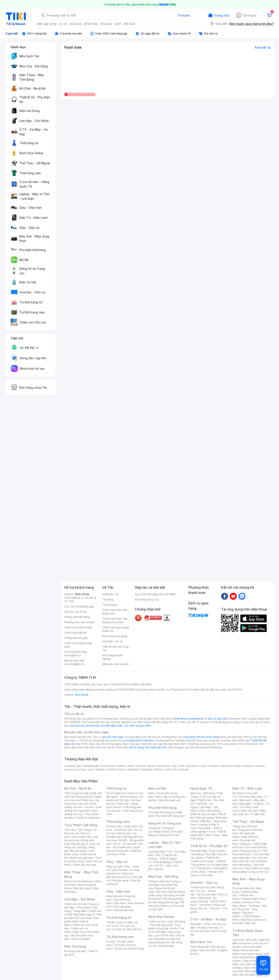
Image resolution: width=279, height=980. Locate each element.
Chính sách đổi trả (75, 633)
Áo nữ (110, 793)
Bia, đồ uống (78, 851)
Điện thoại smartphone (189, 719)
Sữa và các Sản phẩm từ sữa (166, 937)
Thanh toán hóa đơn (203, 887)
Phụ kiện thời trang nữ (162, 812)
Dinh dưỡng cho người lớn (83, 809)
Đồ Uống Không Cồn (164, 941)
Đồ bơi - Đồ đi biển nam (124, 846)
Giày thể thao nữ (122, 870)
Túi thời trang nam (120, 937)
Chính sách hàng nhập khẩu (78, 645)
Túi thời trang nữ (119, 918)
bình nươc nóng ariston (251, 955)
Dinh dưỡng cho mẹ (81, 812)
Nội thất (161, 892)
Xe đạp (202, 928)
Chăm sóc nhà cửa (84, 865)
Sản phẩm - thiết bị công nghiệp (206, 830)
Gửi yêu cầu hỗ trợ (75, 612)
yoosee (81, 769)
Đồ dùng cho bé (82, 797)
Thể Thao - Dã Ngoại (248, 822)
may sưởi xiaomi (252, 954)
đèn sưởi (251, 940)
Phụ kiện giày (120, 880)
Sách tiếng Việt (200, 947)
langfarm (147, 769)
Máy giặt (245, 804)
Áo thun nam (114, 826)
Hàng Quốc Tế (201, 788)
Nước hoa (79, 932)
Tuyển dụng (110, 605)
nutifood (226, 766)
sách (118, 24)
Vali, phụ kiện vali (169, 800)
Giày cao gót (114, 866)
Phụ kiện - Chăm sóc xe (205, 924)
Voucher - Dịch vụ (204, 883)
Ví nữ (115, 926)
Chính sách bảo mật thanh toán (115, 612)
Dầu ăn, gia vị (80, 844)
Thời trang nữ (117, 788)
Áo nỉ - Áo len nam (125, 844)
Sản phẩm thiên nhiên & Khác (82, 921)
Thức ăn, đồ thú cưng (83, 859)
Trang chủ (222, 15)
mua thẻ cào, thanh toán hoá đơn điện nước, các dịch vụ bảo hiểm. (111, 726)
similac (100, 769)
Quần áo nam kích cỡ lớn (124, 853)
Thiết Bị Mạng (162, 862)
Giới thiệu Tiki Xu (113, 641)
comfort (112, 769)
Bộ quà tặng (167, 946)
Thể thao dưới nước (250, 853)
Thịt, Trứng (84, 830)
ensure (141, 766)
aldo (203, 766)
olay (91, 769)
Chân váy (123, 804)
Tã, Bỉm (89, 807)
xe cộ (63, 24)
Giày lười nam (115, 896)
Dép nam (120, 903)
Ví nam (111, 942)
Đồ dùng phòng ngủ (166, 902)
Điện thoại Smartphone (79, 881)
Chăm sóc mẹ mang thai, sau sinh (82, 802)
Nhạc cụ (167, 906)
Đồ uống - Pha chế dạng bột (167, 923)
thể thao (130, 24)
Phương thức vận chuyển (80, 622)
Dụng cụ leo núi (258, 872)
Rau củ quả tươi (217, 719)
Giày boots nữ (121, 877)
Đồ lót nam (124, 833)
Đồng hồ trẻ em (170, 835)
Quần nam (131, 826)
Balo (151, 793)
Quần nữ (133, 793)
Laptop (158, 869)
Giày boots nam (124, 910)
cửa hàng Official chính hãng (201, 737)
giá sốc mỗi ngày (113, 737)
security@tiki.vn (74, 664)
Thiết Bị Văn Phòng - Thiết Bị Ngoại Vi (163, 859)
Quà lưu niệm (208, 950)
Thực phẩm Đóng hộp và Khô (165, 927)
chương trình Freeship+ (140, 740)
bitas (122, 769)
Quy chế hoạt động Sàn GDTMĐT (156, 594)
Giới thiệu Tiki (111, 594)
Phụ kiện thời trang (162, 808)
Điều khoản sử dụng (115, 636)
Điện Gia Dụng (75, 946)
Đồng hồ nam (162, 832)
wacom (260, 766)
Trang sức (155, 828)
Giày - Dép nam (118, 891)
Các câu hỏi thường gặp (79, 606)
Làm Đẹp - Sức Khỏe (79, 899)
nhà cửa (106, 24)
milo (182, 766)
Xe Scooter (202, 931)
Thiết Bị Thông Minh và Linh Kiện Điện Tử (209, 865)
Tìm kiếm (184, 15)
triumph (213, 766)
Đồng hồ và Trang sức (165, 823)
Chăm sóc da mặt (75, 904)
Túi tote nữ (118, 929)
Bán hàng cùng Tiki (147, 599)
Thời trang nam (118, 822)
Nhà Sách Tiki (201, 942)
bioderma (164, 766)
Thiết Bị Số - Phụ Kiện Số (209, 846)
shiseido (133, 769)
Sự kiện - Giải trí (209, 901)
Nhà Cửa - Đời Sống (163, 877)
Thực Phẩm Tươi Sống (81, 825)
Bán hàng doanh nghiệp (112, 657)
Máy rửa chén (250, 811)
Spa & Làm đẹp (207, 894)
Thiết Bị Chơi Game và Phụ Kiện (207, 873)
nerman (248, 766)
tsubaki (184, 769)
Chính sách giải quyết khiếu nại (116, 629)
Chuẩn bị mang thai (88, 818)
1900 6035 (82, 695)
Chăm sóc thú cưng (161, 921)
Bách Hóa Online (161, 917)
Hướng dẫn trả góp (76, 638)
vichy (168, 769)
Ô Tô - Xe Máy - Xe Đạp (208, 919)
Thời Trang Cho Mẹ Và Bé (80, 793)
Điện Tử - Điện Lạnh (247, 788)
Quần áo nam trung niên (123, 849)
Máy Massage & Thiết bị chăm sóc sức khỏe (83, 916)
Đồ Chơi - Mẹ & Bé (78, 788)
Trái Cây (69, 830)
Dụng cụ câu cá (250, 851)
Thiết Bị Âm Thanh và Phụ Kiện (205, 859)
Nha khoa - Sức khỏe (208, 903)
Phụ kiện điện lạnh (251, 797)
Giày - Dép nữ (117, 862)
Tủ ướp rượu (258, 814)
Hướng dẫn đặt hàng (77, 617)
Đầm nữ (120, 793)
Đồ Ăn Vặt (168, 935)
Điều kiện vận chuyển (115, 664)
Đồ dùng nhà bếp (75, 951)
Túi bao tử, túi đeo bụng (129, 948)
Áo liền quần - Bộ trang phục (125, 795)
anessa (69, 769)
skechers (192, 766)
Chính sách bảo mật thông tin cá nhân (115, 620)
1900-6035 (82, 594)
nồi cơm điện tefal (250, 975)
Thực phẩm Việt (81, 837)
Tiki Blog (108, 599)
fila (175, 769)
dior (79, 766)
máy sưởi (238, 940)
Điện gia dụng (205, 818)
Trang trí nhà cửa (159, 881)
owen (131, 766)
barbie (121, 766)
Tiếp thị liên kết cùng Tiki (115, 648)
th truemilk (108, 766)
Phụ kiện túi (134, 929)
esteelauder (91, 766)
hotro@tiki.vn (73, 655)
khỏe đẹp (91, 24)
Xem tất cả (262, 47)
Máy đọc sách (83, 888)
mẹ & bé (76, 24)
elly (174, 766)
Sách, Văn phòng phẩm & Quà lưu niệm (205, 812)
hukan (158, 769)
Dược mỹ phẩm (81, 939)
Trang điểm (80, 911)
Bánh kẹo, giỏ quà (82, 858)
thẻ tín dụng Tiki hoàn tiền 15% (148, 747)
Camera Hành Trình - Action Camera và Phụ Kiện (250, 902)
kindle (237, 766)
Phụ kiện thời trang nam (170, 816)
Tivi (242, 807)
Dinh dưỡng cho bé (80, 805)
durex (152, 766)
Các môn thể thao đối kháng (249, 863)
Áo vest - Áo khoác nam (124, 828)
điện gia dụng (47, 24)
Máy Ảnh (251, 923)
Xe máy (214, 928)
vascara (69, 766)
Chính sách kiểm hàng (78, 627)
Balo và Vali (157, 788)
